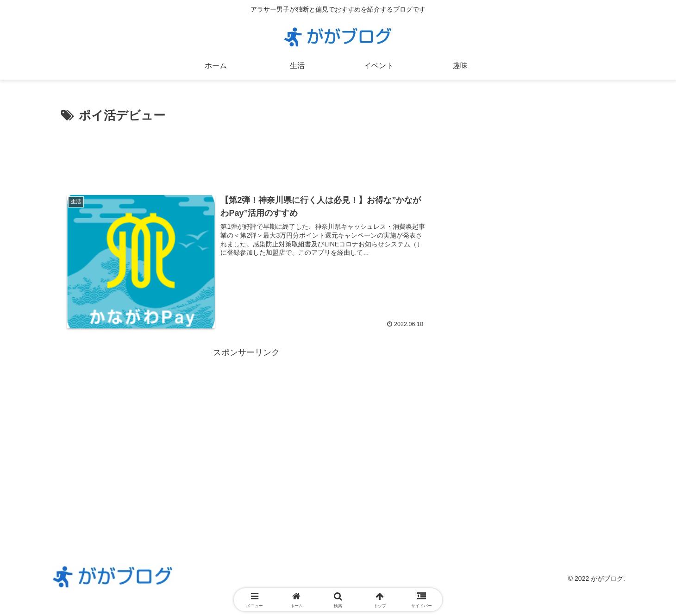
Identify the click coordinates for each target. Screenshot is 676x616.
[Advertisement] (246, 152)
